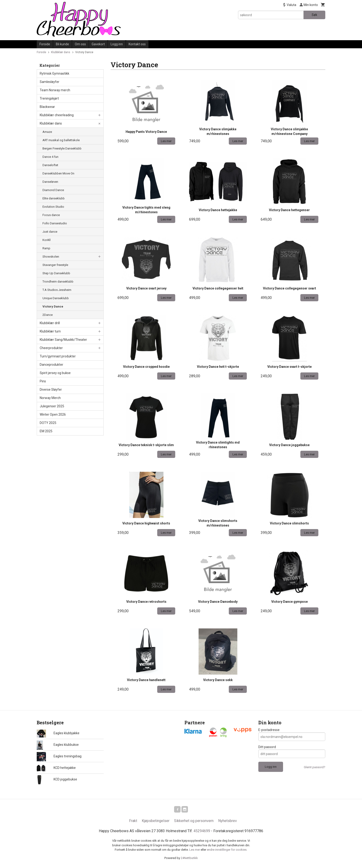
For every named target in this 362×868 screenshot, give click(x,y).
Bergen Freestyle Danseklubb (62, 148)
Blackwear (47, 107)
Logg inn (117, 44)
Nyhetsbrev (228, 822)
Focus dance (51, 215)
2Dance (48, 315)
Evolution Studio (53, 207)
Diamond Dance (53, 190)
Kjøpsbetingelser (156, 822)
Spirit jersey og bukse (55, 373)
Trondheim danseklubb (58, 282)
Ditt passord (267, 747)
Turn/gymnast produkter (58, 356)
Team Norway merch (55, 90)
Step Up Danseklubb (56, 273)
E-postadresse (269, 730)
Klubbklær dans (51, 123)
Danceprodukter (51, 365)
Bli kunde (62, 44)
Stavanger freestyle (55, 265)
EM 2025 (46, 431)
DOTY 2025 (48, 423)
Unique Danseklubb (56, 298)
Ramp (46, 248)
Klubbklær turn (50, 331)
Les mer (195, 851)
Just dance (50, 232)
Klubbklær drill (50, 323)
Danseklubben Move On (58, 173)
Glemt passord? (315, 767)
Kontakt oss (137, 44)
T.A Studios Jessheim (57, 290)
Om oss (80, 44)
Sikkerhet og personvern (194, 822)
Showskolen (51, 257)
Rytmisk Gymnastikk (54, 73)
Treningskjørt (49, 98)
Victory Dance (53, 306)
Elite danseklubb (54, 198)
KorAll (47, 240)
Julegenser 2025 (52, 406)
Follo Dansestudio (55, 223)
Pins (43, 381)
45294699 (202, 832)
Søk (314, 15)
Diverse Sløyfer (51, 390)
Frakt (133, 822)
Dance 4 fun (50, 157)
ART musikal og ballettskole (61, 140)
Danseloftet (50, 165)
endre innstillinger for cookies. (227, 851)
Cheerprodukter (51, 348)
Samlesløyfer (50, 82)
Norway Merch (50, 398)
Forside (45, 44)
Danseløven (50, 182)
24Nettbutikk (189, 859)
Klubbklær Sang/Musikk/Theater (63, 340)
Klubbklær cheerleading (57, 115)
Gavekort (98, 44)
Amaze (47, 132)
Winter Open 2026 (53, 414)
